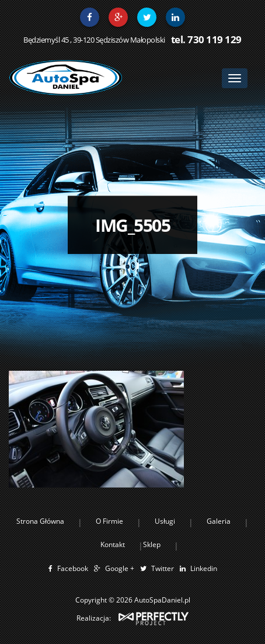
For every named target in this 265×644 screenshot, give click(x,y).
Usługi (165, 521)
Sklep (152, 544)
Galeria (219, 521)
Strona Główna (40, 521)
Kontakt (113, 544)
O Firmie (109, 521)
